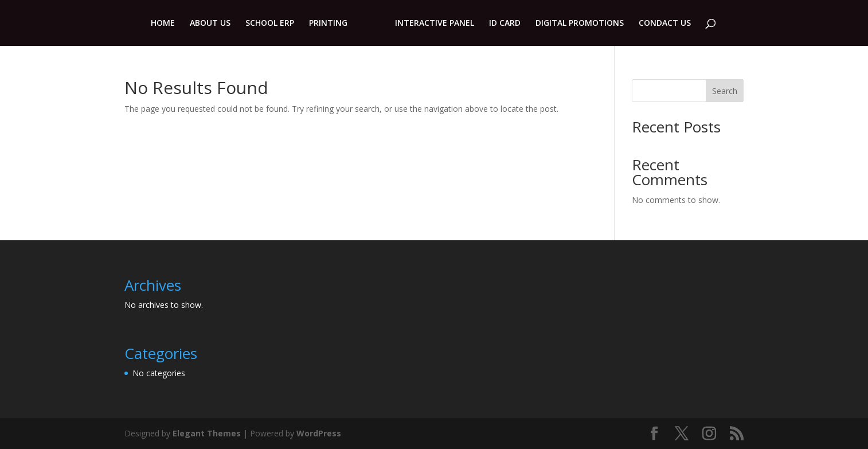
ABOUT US (210, 24)
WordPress (319, 433)
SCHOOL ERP (270, 24)
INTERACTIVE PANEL (435, 24)
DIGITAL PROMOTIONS (580, 24)
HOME (163, 24)
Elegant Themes (207, 433)
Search (725, 91)
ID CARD (505, 24)
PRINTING (328, 24)
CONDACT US (665, 24)
